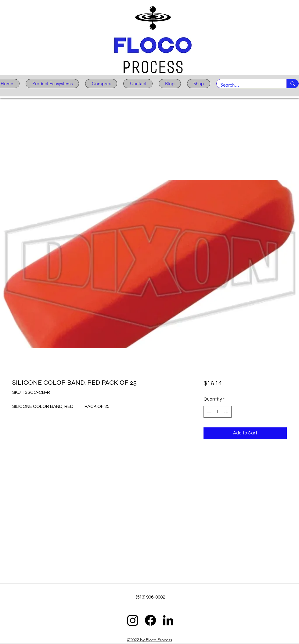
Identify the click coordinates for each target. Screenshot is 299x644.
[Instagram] (133, 620)
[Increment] (227, 412)
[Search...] (247, 85)
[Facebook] (150, 620)
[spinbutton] (217, 412)
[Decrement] (209, 412)
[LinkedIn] (168, 620)
